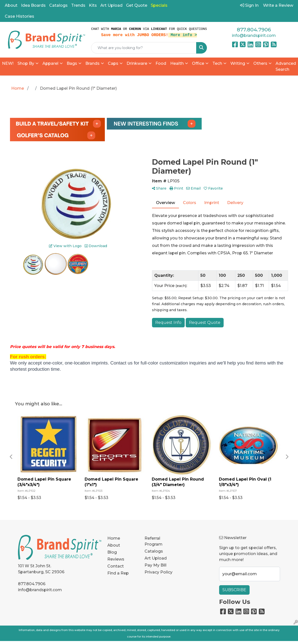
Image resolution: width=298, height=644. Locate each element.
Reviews (116, 559)
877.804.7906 (254, 30)
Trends (78, 5)
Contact (116, 566)
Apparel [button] (50, 63)
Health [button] (177, 63)
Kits (93, 5)
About (11, 5)
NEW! (8, 63)
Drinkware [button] (137, 63)
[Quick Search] (144, 48)
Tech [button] (217, 63)
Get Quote (137, 5)
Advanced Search (286, 66)
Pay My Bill (155, 565)
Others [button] (260, 63)
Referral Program (153, 541)
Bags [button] (72, 63)
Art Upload (111, 5)
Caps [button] (113, 63)
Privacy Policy (158, 572)
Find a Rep (118, 573)
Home (114, 538)
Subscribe (234, 590)
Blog (112, 552)
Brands (92, 63)
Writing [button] (238, 63)
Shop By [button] (26, 63)
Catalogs (58, 5)
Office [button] (198, 63)
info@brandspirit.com (254, 36)
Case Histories (19, 16)
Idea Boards (33, 5)
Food (161, 63)
